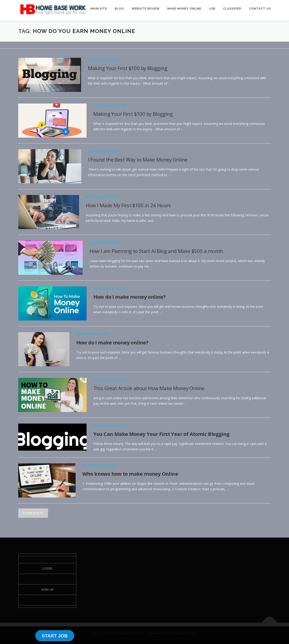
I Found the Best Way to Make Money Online (138, 159)
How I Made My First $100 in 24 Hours (128, 205)
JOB (212, 9)
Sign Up (47, 590)
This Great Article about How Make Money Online (149, 388)
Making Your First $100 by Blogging (128, 68)
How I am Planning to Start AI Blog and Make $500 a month (156, 251)
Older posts (33, 513)
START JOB (55, 636)
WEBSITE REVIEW (146, 9)
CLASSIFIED (232, 9)
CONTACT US (260, 9)
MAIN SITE (99, 9)
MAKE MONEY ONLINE (184, 9)
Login (47, 568)
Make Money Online (104, 60)
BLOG (119, 9)
